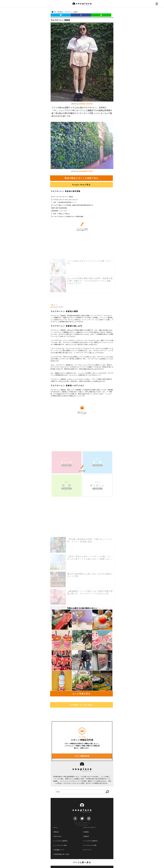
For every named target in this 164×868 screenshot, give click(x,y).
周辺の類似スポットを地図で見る (81, 178)
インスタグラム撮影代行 (90, 841)
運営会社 (56, 832)
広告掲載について (59, 850)
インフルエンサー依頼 (60, 845)
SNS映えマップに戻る (81, 705)
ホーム (55, 827)
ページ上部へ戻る (82, 862)
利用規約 (86, 832)
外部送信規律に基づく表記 (61, 854)
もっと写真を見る (82, 694)
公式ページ (54, 305)
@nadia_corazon (86, 104)
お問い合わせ (57, 836)
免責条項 (86, 836)
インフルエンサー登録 (90, 845)
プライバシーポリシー (90, 827)
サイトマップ (87, 850)
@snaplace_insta (86, 171)
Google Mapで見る (81, 185)
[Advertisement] (82, 287)
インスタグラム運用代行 (60, 841)
